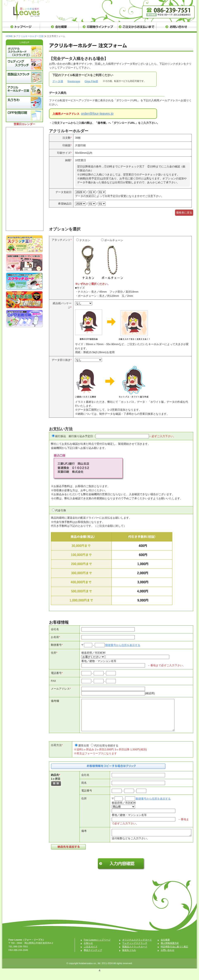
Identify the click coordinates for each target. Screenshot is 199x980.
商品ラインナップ (93, 957)
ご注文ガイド (91, 954)
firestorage (74, 81)
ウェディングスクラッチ (135, 950)
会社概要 (165, 947)
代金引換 (61, 510)
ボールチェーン (112, 260)
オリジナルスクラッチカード (137, 947)
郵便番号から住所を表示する (123, 645)
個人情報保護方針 (170, 950)
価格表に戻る (184, 213)
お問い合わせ (168, 957)
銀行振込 (61, 436)
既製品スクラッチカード (135, 954)
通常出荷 (84, 752)
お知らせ (88, 950)
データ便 (58, 81)
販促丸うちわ (129, 957)
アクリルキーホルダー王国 (30, 36)
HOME (9, 36)
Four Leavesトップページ (97, 947)
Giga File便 (91, 81)
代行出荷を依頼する (106, 752)
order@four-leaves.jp (97, 114)
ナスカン (88, 260)
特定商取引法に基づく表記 (174, 954)
